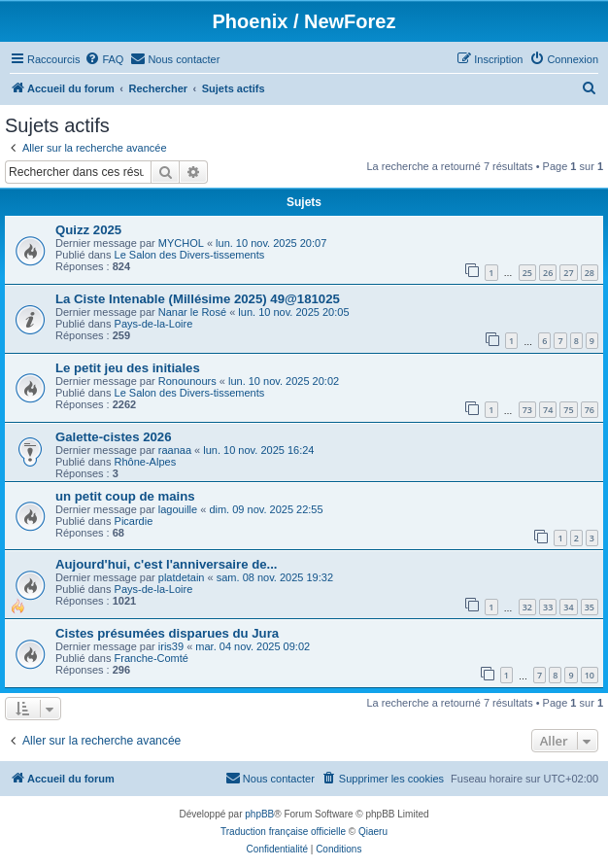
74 (548, 410)
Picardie (134, 521)
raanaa (175, 450)
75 (568, 410)
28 (590, 273)
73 (527, 410)
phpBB (259, 814)
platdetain (182, 577)
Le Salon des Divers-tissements (190, 255)
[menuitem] (104, 59)
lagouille (178, 509)
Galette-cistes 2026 (114, 437)
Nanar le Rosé (192, 312)
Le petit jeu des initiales (128, 368)
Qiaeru (373, 832)
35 (590, 607)
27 (568, 273)
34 (568, 607)
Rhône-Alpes (146, 462)
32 (527, 607)
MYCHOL (181, 243)
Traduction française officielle (283, 832)
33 (548, 607)
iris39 (171, 646)
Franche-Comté (152, 658)
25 (527, 273)
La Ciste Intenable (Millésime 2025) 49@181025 (198, 299)
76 (590, 410)
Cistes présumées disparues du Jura (167, 633)
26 (548, 273)
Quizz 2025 (88, 230)
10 (590, 675)
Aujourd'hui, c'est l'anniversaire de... (167, 564)
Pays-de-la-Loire (154, 324)
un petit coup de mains (125, 496)
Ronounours (187, 381)
